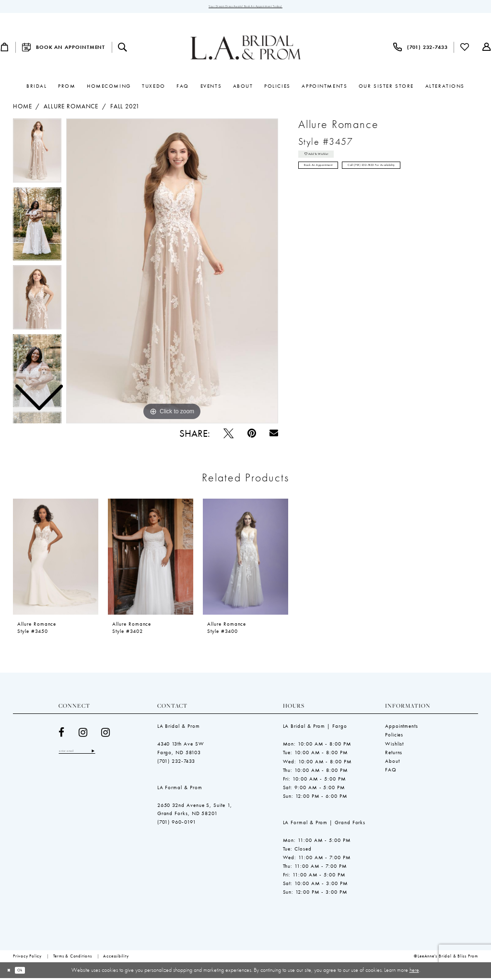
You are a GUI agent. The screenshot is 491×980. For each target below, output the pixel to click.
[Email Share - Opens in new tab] (274, 435)
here (414, 972)
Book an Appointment (329, 176)
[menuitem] (63, 49)
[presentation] (56, 559)
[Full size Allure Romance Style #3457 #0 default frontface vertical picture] (172, 273)
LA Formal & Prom (180, 789)
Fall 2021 (125, 109)
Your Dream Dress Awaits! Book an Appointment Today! (245, 7)
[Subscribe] (112, 754)
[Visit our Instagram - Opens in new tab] (83, 734)
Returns (394, 754)
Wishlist (394, 746)
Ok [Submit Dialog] (28, 972)
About (392, 763)
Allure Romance (71, 109)
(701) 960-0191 (177, 824)
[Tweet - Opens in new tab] (228, 435)
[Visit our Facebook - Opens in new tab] (62, 734)
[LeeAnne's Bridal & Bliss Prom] (246, 49)
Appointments (402, 728)
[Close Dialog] (11, 972)
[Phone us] (421, 49)
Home (22, 109)
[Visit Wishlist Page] (465, 49)
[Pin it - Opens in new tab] (252, 435)
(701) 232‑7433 (176, 763)
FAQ (391, 771)
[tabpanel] (172, 273)
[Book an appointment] (63, 49)
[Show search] (123, 49)
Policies (394, 737)
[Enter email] (87, 754)
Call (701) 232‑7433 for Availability (413, 176)
